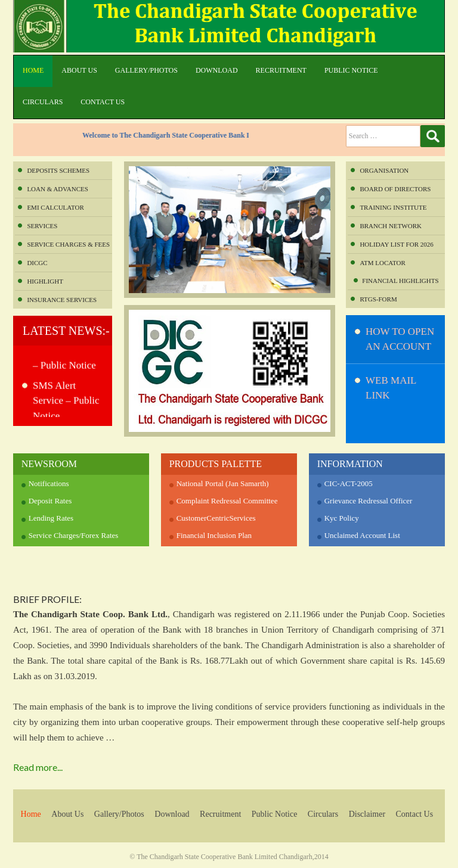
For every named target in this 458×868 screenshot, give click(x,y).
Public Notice (351, 70)
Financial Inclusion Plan (214, 535)
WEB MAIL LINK (391, 388)
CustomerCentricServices (216, 518)
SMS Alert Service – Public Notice (66, 404)
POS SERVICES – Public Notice (67, 361)
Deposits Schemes (58, 170)
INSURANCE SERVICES (62, 300)
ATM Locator (383, 263)
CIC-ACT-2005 (349, 483)
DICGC (37, 263)
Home (33, 70)
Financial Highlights (400, 281)
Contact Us (103, 102)
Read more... (38, 767)
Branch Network (391, 226)
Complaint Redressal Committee (227, 501)
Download (217, 70)
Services (42, 226)
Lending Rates (51, 518)
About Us (79, 70)
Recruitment (281, 70)
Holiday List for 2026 (396, 244)
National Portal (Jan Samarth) (223, 483)
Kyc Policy (342, 518)
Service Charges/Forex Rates (74, 535)
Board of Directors (395, 189)
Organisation (384, 170)
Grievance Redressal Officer (369, 501)
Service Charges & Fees (68, 244)
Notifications (49, 483)
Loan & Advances (57, 189)
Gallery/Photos (146, 70)
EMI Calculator (55, 207)
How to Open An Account (400, 339)
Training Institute (393, 207)
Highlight (45, 281)
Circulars (43, 102)
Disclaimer (367, 814)
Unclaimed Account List (362, 535)
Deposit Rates (50, 501)
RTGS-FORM (378, 299)
